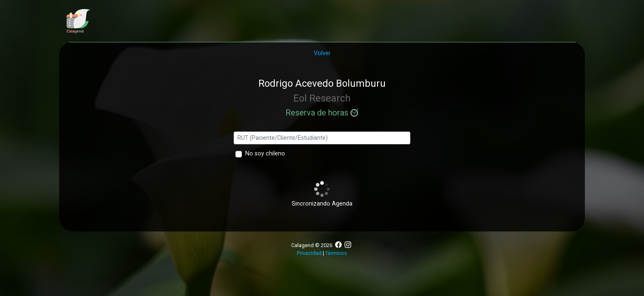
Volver (322, 53)
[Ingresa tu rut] (322, 138)
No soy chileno (265, 154)
